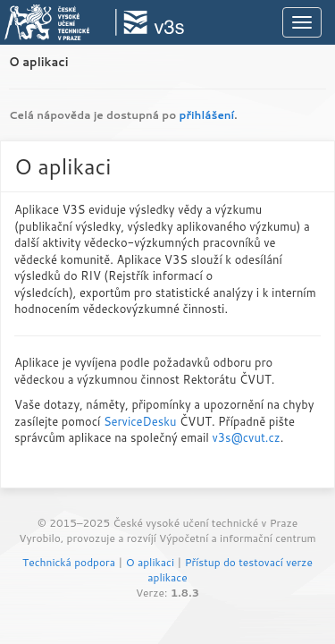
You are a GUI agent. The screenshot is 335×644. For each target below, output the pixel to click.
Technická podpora (69, 562)
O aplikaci (39, 62)
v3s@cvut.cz (246, 437)
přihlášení (207, 115)
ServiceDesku (140, 421)
